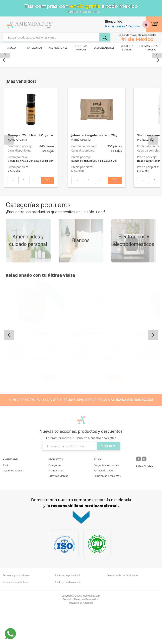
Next (158, 95)
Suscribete (108, 481)
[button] (154, 24)
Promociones (58, 48)
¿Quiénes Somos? (127, 48)
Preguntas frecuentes (106, 500)
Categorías (35, 48)
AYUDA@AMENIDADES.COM (132, 435)
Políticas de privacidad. (68, 611)
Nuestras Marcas (81, 48)
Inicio (11, 48)
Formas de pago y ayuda (151, 48)
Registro (134, 26)
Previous (4, 95)
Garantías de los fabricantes (123, 611)
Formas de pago (103, 506)
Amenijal (88, 638)
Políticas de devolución (68, 618)
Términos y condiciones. (16, 611)
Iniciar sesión (115, 26)
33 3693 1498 (74, 435)
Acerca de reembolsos (15, 618)
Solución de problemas (107, 511)
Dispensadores (104, 48)
